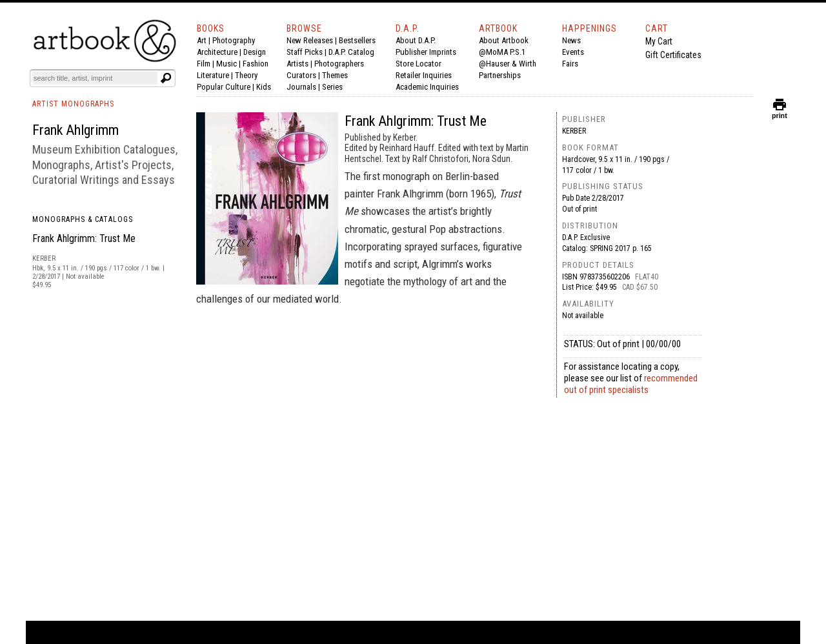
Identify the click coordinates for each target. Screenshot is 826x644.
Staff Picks (305, 52)
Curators (301, 75)
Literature (213, 75)
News (571, 40)
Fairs (570, 64)
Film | (206, 64)
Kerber (574, 131)
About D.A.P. (416, 40)
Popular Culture (224, 87)
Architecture (217, 52)
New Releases (310, 40)
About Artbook (504, 40)
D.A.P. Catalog (351, 52)
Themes (335, 75)
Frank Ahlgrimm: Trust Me (84, 238)
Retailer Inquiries (424, 75)
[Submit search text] (166, 78)
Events (573, 52)
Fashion (256, 64)
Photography (234, 40)
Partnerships (500, 75)
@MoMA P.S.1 (502, 52)
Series (332, 87)
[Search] (95, 78)
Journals (301, 87)
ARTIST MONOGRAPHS (73, 104)
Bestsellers (357, 40)
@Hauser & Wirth (508, 64)
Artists (297, 64)
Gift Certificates (673, 55)
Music (227, 64)
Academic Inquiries (427, 87)
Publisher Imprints (426, 52)
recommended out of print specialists (631, 384)
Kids (264, 87)
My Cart (659, 41)
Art (202, 40)
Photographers (339, 64)
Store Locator (418, 64)
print (780, 113)
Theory (246, 75)
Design (255, 52)
